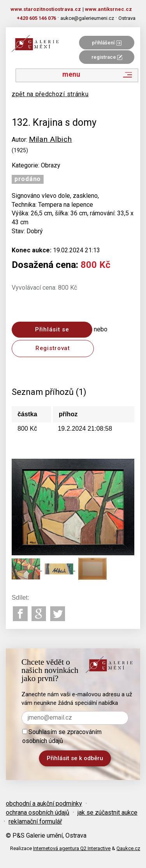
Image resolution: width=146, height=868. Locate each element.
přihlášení (107, 43)
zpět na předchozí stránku (50, 94)
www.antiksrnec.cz (108, 9)
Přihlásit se (52, 329)
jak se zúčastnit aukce (107, 813)
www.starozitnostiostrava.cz (46, 9)
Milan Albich (50, 139)
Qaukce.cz (128, 848)
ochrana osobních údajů (38, 813)
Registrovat (53, 348)
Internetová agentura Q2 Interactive (72, 848)
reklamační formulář (35, 821)
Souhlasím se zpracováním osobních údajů (62, 736)
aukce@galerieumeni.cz (87, 18)
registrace (107, 57)
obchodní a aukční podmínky (44, 804)
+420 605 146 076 (36, 18)
